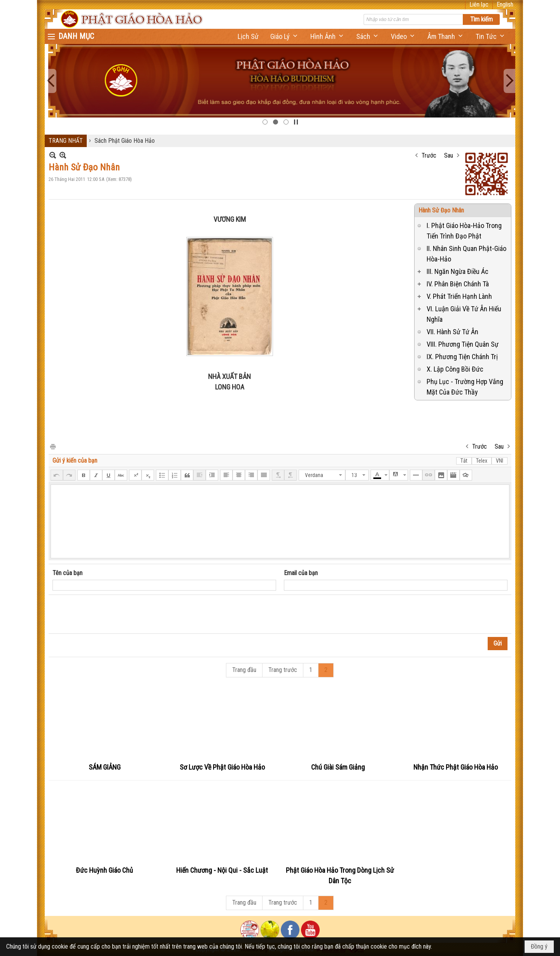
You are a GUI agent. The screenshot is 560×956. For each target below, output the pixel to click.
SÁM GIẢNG (105, 767)
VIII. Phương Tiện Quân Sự (463, 344)
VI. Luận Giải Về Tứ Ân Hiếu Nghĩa (464, 314)
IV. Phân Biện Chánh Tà (458, 284)
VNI (500, 461)
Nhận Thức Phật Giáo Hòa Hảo (456, 767)
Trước (429, 155)
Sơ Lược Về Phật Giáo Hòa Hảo (222, 767)
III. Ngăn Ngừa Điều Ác (458, 271)
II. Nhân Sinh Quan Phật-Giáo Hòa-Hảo (466, 254)
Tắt (464, 461)
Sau (449, 155)
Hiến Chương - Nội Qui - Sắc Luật (222, 870)
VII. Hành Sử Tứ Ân (452, 332)
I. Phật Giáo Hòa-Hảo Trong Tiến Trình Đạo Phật (464, 231)
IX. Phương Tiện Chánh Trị (462, 357)
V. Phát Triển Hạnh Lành (459, 296)
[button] (284, 36)
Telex (482, 461)
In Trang (52, 446)
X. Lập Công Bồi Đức (455, 369)
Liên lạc (479, 4)
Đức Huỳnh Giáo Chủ (104, 870)
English (505, 4)
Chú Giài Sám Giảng (338, 767)
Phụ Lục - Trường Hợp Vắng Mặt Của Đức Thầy (465, 387)
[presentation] (112, 614)
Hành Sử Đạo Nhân (441, 210)
